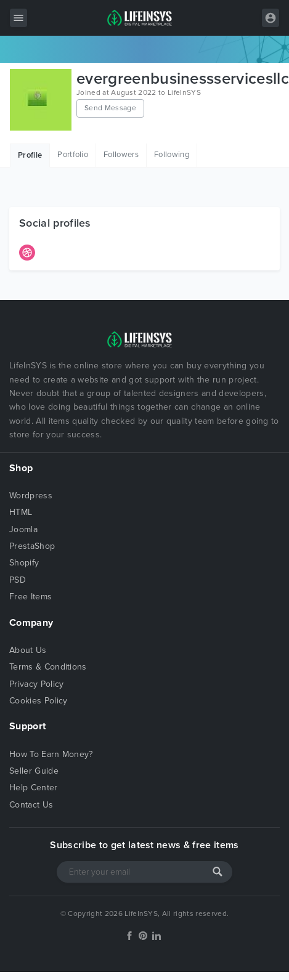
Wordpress (31, 496)
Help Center (34, 788)
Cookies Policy (38, 701)
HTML (21, 512)
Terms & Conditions (48, 667)
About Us (28, 650)
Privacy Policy (36, 684)
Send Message (110, 108)
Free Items (31, 597)
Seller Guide (34, 771)
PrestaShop (32, 546)
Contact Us (31, 805)
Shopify (24, 563)
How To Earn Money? (51, 754)
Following (172, 155)
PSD (18, 580)
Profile (30, 155)
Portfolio (73, 155)
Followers (121, 155)
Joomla (23, 529)
